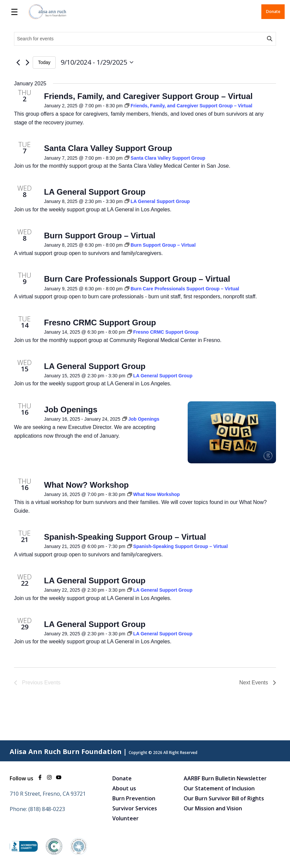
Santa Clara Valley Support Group (108, 148)
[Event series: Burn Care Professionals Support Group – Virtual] (182, 289)
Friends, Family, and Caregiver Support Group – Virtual (148, 96)
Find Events (271, 39)
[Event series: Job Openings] (141, 419)
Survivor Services (135, 808)
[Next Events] (27, 62)
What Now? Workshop (86, 485)
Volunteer (125, 818)
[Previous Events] (18, 62)
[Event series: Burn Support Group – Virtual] (160, 245)
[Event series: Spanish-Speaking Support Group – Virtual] (178, 546)
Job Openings (71, 409)
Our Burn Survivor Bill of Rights (224, 798)
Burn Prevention (134, 798)
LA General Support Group (95, 192)
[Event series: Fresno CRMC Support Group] (163, 332)
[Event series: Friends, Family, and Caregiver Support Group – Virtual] (188, 106)
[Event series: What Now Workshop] (154, 494)
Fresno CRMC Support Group (100, 322)
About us (124, 788)
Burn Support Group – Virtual (100, 235)
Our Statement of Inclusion (219, 788)
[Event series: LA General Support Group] (157, 201)
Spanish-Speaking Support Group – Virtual (125, 537)
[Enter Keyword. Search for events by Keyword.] (140, 39)
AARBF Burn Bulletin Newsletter (225, 778)
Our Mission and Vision (213, 808)
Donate (273, 11)
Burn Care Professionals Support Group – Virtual (137, 279)
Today (44, 62)
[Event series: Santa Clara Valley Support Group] (165, 158)
